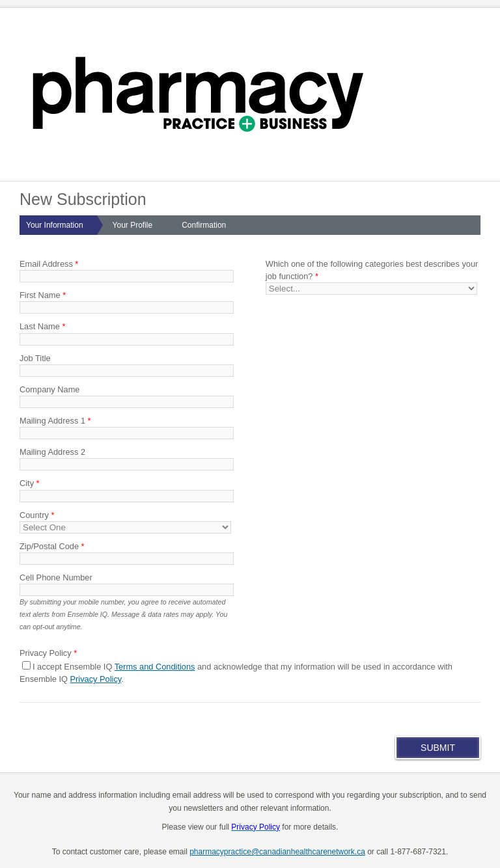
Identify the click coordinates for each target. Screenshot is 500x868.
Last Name (42, 326)
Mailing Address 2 (52, 452)
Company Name (49, 389)
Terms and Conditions (155, 667)
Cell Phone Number (56, 577)
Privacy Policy (96, 679)
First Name (43, 295)
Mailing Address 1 (55, 421)
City (30, 483)
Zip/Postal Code (52, 546)
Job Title (35, 358)
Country (37, 515)
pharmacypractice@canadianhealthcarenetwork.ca (277, 852)
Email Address (49, 264)
